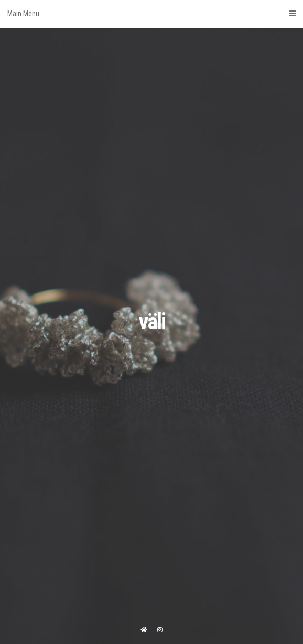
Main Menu (151, 14)
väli (152, 321)
